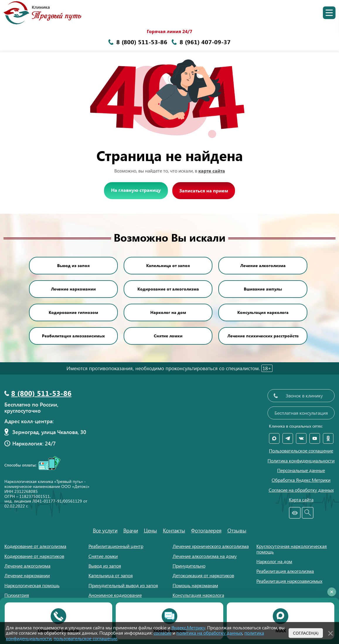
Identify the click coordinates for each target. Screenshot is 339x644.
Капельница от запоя (168, 265)
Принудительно (189, 566)
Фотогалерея (206, 530)
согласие (162, 633)
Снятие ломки (168, 336)
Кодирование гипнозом (73, 312)
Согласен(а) (306, 633)
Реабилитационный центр (116, 546)
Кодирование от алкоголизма (168, 289)
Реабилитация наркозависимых (289, 581)
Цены (150, 530)
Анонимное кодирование (115, 595)
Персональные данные (301, 470)
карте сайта (212, 171)
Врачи (131, 530)
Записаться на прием (204, 191)
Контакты (174, 530)
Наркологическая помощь (32, 585)
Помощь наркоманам (195, 585)
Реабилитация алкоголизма (285, 571)
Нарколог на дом (168, 312)
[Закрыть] (331, 632)
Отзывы (237, 530)
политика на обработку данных (209, 633)
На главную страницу (136, 190)
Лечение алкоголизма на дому (205, 556)
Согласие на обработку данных (301, 490)
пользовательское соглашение (85, 638)
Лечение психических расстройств (263, 336)
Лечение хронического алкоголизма (211, 546)
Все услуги (105, 530)
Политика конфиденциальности (301, 461)
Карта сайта (301, 500)
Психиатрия (17, 595)
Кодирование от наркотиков (34, 556)
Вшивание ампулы (263, 289)
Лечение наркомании (73, 289)
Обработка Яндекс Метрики (301, 480)
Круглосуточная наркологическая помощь (292, 549)
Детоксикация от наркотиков (203, 575)
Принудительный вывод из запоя (123, 585)
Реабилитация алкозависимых (73, 336)
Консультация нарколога (263, 312)
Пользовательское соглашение (301, 451)
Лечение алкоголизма (263, 265)
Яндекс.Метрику (188, 627)
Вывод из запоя (73, 265)
